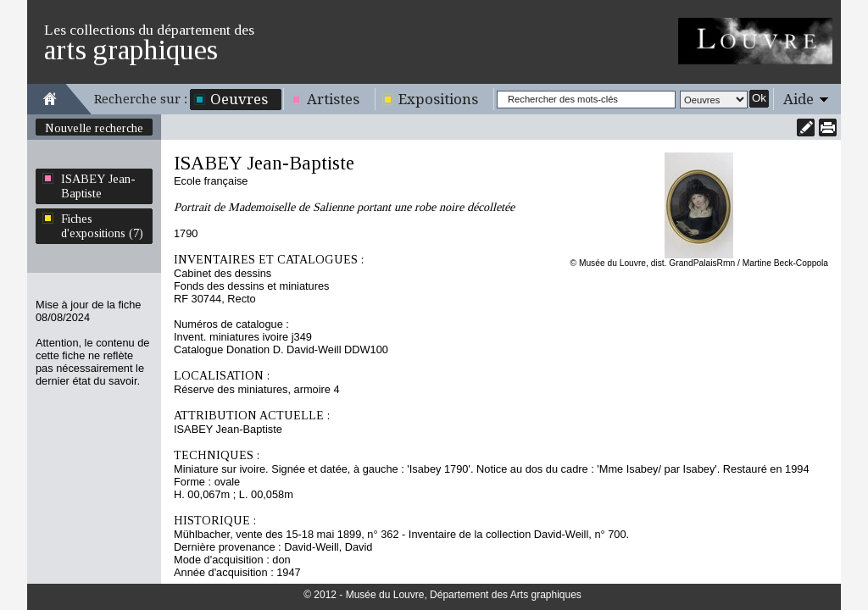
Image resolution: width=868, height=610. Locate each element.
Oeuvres (239, 99)
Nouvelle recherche (94, 128)
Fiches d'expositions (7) (102, 226)
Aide (798, 99)
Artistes (333, 99)
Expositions (438, 99)
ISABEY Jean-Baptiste (98, 186)
